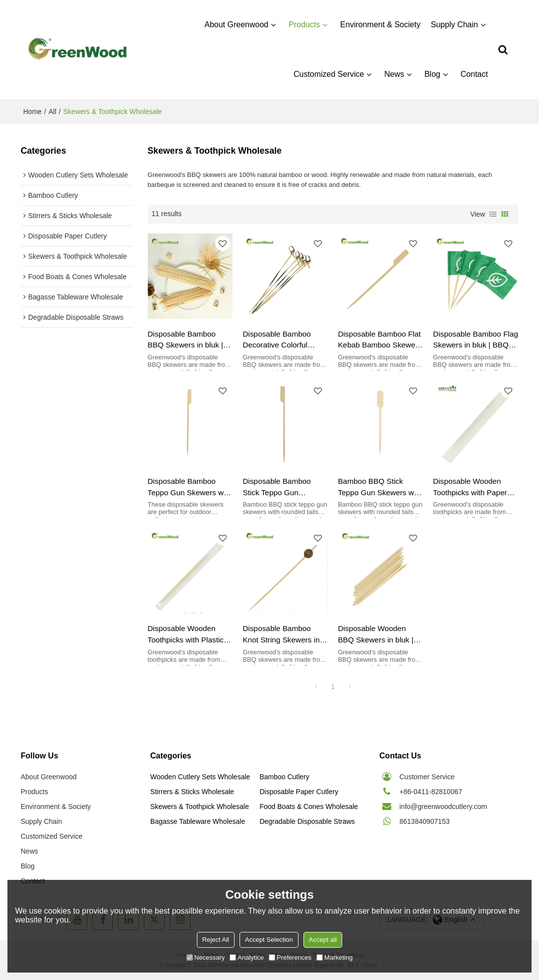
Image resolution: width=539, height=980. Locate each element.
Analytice (247, 957)
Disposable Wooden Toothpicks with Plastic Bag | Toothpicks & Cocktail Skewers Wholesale (186, 635)
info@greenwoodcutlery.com (444, 807)
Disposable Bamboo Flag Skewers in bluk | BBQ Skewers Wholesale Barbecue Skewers (475, 340)
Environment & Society (380, 25)
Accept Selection (269, 940)
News (394, 74)
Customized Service (329, 74)
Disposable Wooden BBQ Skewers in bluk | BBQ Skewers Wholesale (380, 635)
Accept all (323, 940)
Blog (432, 74)
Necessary (206, 957)
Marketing (334, 957)
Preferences (290, 957)
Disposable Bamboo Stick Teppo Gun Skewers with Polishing (281, 488)
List (493, 214)
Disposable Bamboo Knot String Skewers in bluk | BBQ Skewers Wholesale (281, 635)
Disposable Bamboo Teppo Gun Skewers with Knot (190, 488)
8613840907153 (425, 821)
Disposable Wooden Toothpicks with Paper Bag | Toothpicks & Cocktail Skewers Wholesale (470, 488)
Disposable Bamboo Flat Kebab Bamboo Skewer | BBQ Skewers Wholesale (380, 340)
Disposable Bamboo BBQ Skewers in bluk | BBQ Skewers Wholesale (190, 340)
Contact (474, 74)
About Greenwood (236, 25)
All (53, 112)
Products (304, 25)
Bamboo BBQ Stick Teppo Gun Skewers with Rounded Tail (380, 488)
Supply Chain (454, 25)
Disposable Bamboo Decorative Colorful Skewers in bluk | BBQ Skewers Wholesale (280, 340)
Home (32, 112)
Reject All (216, 940)
